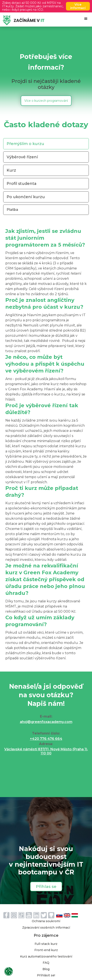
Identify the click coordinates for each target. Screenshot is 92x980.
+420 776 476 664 (46, 739)
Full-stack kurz (46, 944)
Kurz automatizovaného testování (46, 957)
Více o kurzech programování (46, 101)
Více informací (78, 6)
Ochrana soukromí (46, 921)
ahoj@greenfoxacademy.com (46, 722)
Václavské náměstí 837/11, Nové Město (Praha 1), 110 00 (46, 751)
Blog (46, 969)
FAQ (46, 963)
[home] (22, 20)
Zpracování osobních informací (46, 928)
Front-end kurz (46, 950)
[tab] (46, 144)
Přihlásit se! (46, 976)
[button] (86, 19)
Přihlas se (46, 886)
